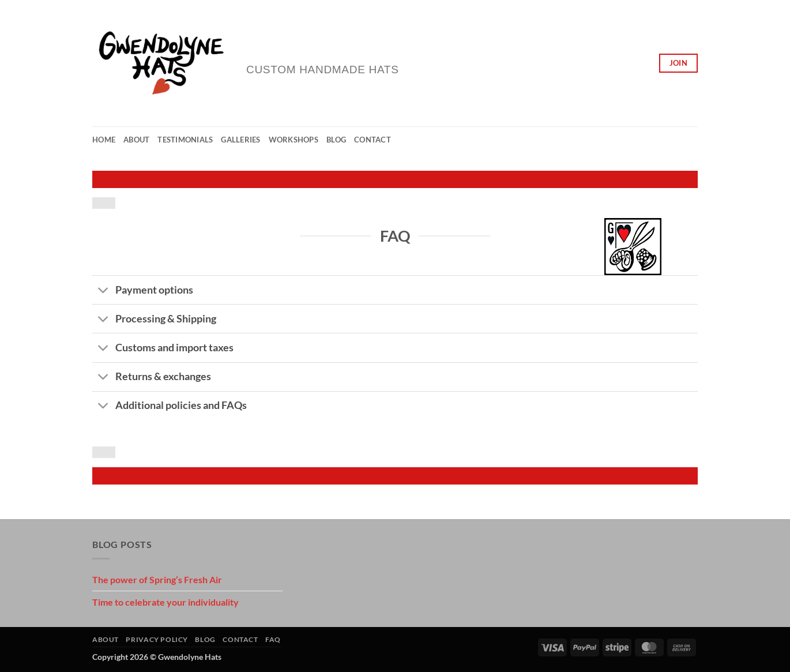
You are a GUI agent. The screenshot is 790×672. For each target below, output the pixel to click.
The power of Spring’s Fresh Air (157, 579)
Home (104, 140)
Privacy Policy (157, 639)
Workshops (294, 140)
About (136, 140)
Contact (373, 140)
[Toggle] (104, 291)
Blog (336, 140)
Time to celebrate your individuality (165, 602)
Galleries (240, 140)
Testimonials (185, 140)
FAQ (273, 639)
